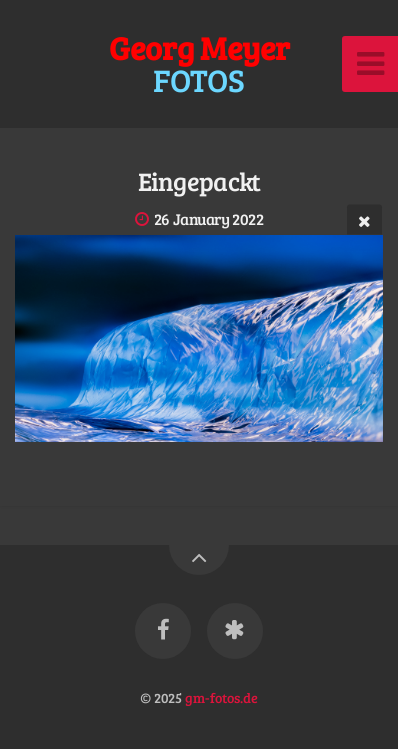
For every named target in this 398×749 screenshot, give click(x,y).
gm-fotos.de (221, 697)
